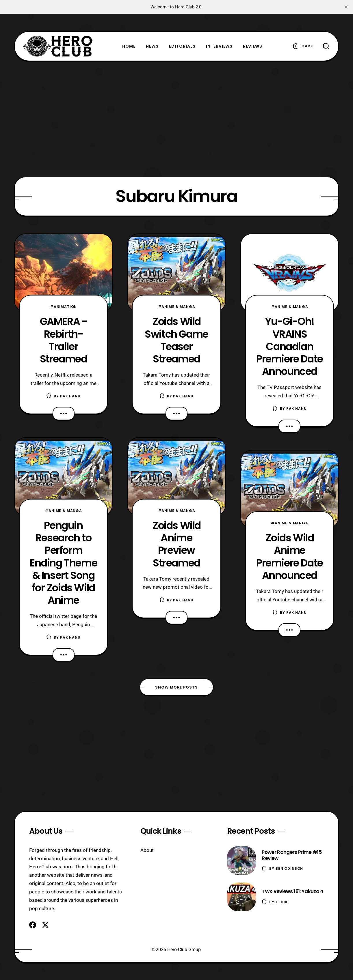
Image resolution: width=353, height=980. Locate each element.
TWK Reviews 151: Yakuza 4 (292, 891)
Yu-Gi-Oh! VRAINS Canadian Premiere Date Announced (290, 346)
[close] (346, 7)
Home (129, 46)
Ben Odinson (289, 868)
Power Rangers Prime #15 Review (291, 855)
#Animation (63, 307)
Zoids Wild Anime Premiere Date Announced (290, 556)
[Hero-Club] (58, 46)
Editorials (182, 46)
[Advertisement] (176, 119)
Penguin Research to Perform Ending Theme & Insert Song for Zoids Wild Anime (63, 563)
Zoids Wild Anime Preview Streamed (176, 544)
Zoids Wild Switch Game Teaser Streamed (176, 340)
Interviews (219, 46)
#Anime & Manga (63, 511)
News (152, 46)
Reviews (253, 46)
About (147, 850)
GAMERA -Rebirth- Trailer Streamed (64, 340)
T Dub (282, 902)
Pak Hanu (70, 396)
